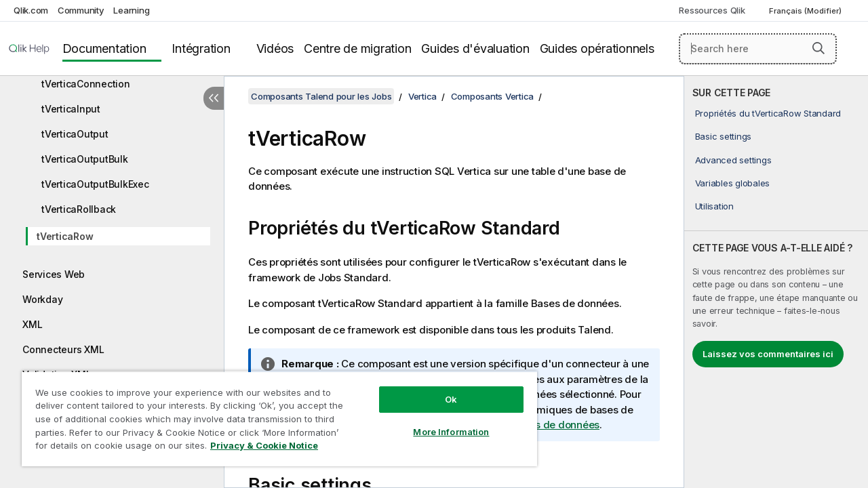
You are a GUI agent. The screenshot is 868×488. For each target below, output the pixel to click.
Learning (131, 10)
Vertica (422, 96)
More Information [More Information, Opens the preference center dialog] (441, 422)
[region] (273, 413)
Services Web (54, 274)
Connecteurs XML (63, 349)
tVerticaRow (65, 236)
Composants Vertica (493, 96)
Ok (441, 389)
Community (81, 10)
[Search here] (758, 49)
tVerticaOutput (75, 134)
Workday (42, 299)
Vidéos (275, 48)
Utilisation (714, 206)
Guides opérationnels (597, 48)
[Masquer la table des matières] (214, 98)
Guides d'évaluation (475, 48)
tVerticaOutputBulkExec (95, 184)
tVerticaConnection (86, 84)
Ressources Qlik (712, 10)
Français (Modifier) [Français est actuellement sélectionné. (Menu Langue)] (806, 11)
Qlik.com (31, 10)
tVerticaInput (71, 109)
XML (32, 324)
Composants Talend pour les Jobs (321, 96)
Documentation (104, 48)
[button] (818, 48)
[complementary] (776, 282)
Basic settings (724, 136)
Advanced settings (733, 160)
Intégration (201, 48)
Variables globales (733, 183)
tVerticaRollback (79, 209)
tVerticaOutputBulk (85, 159)
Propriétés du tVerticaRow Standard (768, 113)
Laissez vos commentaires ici (768, 354)
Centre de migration (357, 48)
